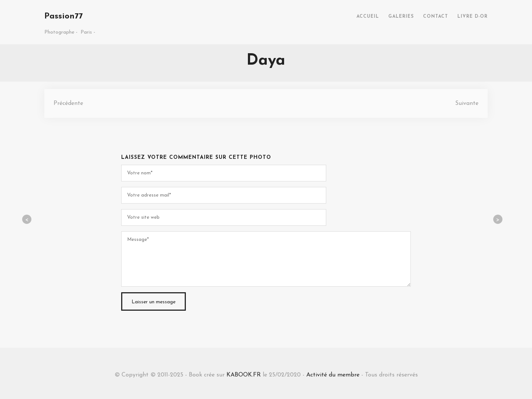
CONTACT (436, 17)
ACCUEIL (368, 17)
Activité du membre (333, 375)
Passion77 (64, 16)
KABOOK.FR (244, 375)
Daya (266, 61)
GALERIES (401, 17)
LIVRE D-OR (473, 17)
